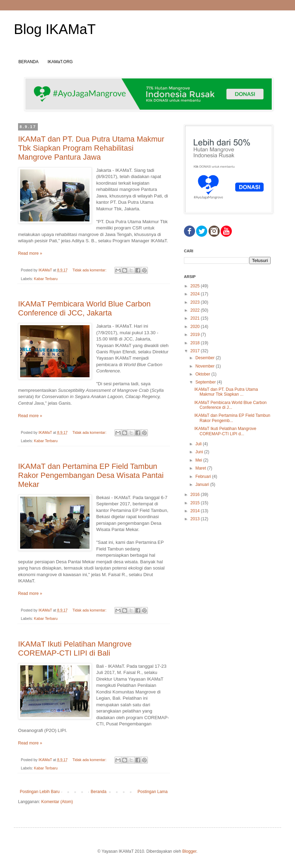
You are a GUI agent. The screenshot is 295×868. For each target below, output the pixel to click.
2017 (196, 351)
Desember (206, 358)
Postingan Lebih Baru (40, 792)
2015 (196, 503)
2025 (196, 286)
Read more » (30, 253)
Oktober (203, 374)
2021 (196, 318)
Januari (203, 484)
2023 (196, 302)
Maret (201, 468)
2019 (196, 335)
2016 (196, 495)
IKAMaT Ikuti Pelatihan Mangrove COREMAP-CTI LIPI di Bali (75, 648)
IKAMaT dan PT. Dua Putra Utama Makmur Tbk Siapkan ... (226, 392)
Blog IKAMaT (55, 29)
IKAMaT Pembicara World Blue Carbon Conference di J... (230, 405)
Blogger (189, 851)
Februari (204, 477)
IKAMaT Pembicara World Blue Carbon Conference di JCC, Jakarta (84, 308)
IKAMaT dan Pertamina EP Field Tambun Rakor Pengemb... (232, 418)
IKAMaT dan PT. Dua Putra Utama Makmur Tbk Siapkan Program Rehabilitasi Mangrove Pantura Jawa (91, 148)
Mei (199, 460)
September (206, 382)
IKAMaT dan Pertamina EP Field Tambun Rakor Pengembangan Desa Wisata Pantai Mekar (91, 475)
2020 (196, 327)
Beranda (98, 792)
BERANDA (28, 62)
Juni (200, 452)
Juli (199, 444)
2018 (196, 343)
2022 (196, 310)
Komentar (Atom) (57, 802)
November (206, 366)
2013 (196, 519)
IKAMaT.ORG (60, 62)
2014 (196, 511)
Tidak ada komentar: (90, 270)
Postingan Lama (153, 792)
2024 (196, 294)
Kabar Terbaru (46, 279)
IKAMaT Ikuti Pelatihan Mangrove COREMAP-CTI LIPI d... (225, 431)
